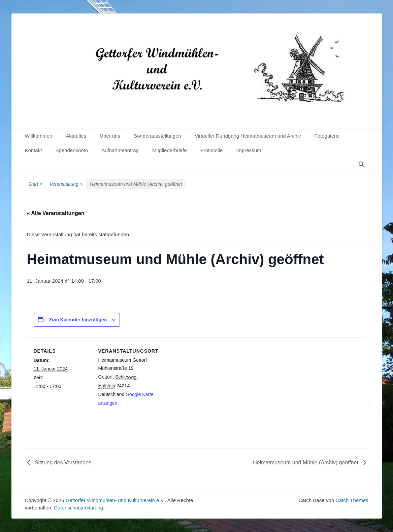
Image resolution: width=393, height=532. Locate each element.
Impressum (249, 150)
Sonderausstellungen (157, 136)
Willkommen (39, 136)
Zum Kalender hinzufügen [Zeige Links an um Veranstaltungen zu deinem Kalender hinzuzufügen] (78, 320)
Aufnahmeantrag (120, 150)
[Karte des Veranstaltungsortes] (199, 384)
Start (35, 184)
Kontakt (34, 150)
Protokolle (212, 150)
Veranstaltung (66, 184)
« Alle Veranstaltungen (56, 213)
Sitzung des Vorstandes (62, 463)
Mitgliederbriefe (170, 150)
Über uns (110, 136)
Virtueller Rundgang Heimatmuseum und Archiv (248, 136)
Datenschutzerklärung (78, 508)
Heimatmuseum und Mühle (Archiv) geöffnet (306, 463)
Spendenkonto (72, 150)
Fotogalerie (327, 136)
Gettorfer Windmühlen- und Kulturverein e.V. (115, 500)
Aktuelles (76, 136)
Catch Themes (352, 500)
